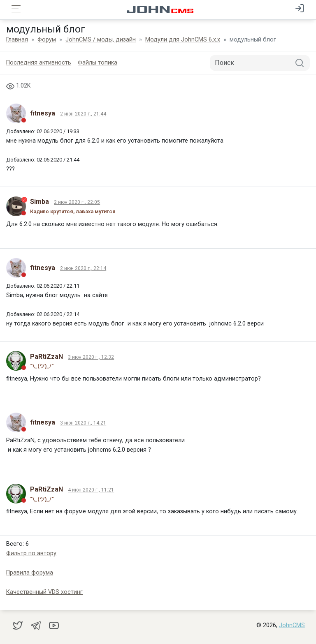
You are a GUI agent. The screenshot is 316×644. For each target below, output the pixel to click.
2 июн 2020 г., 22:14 (83, 268)
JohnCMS (292, 625)
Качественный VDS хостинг (44, 592)
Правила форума (30, 573)
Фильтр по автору (31, 553)
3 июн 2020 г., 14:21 (83, 423)
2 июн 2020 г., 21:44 (83, 114)
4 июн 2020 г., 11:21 (91, 490)
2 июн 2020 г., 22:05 (77, 202)
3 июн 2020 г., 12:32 (91, 357)
